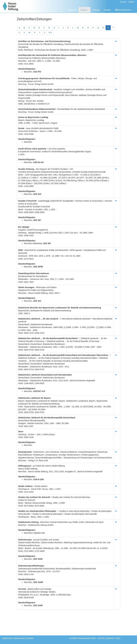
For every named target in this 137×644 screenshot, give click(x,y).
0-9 (50, 33)
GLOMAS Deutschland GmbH (83, 638)
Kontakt (107, 10)
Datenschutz (19, 638)
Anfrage (96, 10)
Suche (84, 10)
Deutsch (124, 2)
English (131, 2)
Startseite (72, 10)
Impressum (7, 638)
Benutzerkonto (124, 10)
